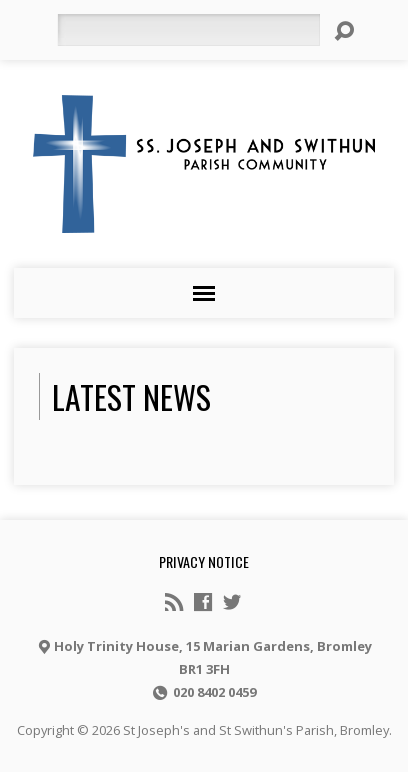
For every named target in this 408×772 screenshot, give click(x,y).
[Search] (189, 30)
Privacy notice (204, 561)
